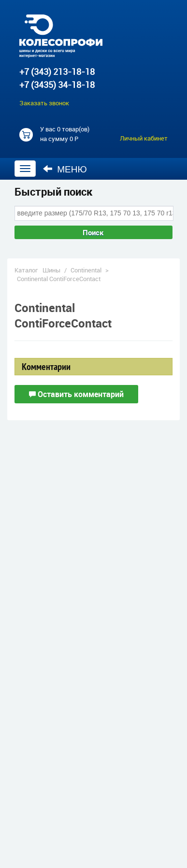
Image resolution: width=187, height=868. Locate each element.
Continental (86, 270)
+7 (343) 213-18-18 (57, 71)
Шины (51, 270)
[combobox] (94, 213)
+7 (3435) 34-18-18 (57, 85)
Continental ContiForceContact (59, 279)
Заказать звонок (44, 103)
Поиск (93, 232)
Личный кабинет (144, 138)
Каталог (26, 270)
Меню (65, 169)
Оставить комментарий (76, 394)
